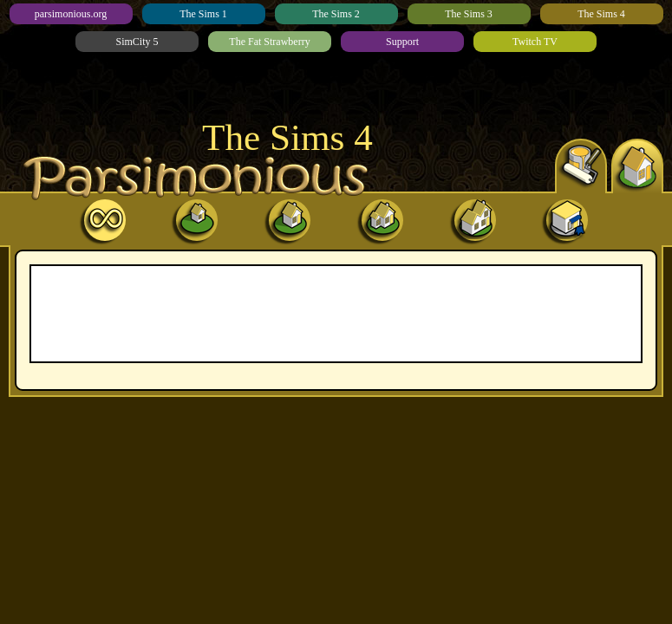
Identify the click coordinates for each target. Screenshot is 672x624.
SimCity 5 (137, 42)
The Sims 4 (601, 14)
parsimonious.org (71, 14)
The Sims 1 (203, 14)
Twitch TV (535, 42)
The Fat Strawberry (269, 42)
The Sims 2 (336, 14)
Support (402, 42)
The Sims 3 (469, 14)
